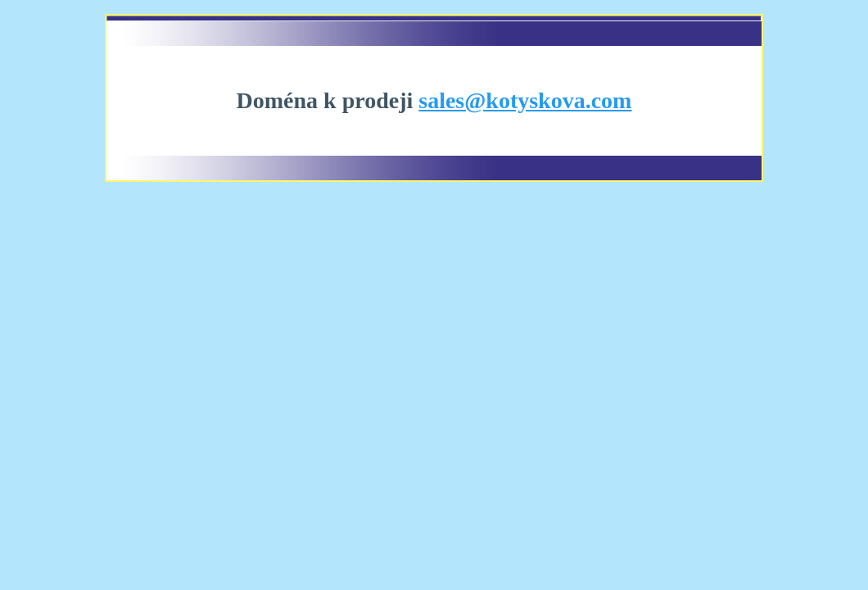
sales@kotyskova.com (525, 100)
